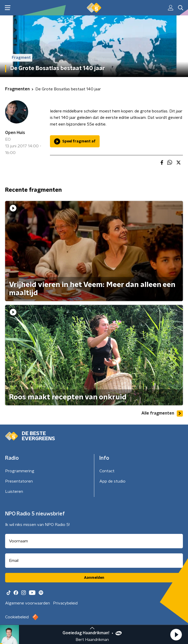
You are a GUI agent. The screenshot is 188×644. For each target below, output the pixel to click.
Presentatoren (19, 481)
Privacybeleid (65, 603)
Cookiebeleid (17, 617)
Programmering (20, 471)
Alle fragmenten (162, 414)
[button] (176, 635)
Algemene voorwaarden (28, 603)
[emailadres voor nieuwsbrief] (94, 561)
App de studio (112, 481)
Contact (107, 471)
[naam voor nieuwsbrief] (94, 541)
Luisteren (14, 492)
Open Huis (15, 133)
